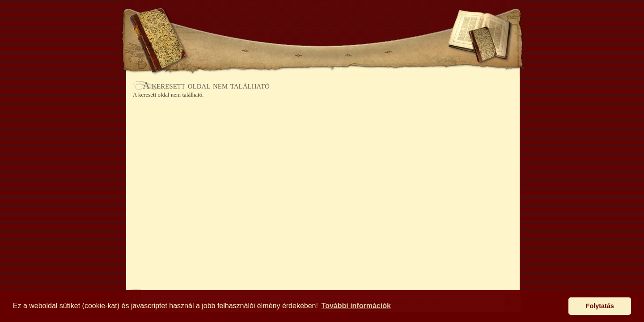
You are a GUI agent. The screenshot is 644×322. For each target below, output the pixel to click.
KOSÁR (259, 21)
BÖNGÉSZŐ (272, 52)
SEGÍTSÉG (426, 21)
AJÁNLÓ (225, 52)
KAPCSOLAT (416, 52)
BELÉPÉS (388, 21)
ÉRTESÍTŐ (323, 52)
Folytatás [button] (600, 306)
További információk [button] (356, 306)
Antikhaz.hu (323, 25)
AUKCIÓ (368, 52)
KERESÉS (221, 21)
